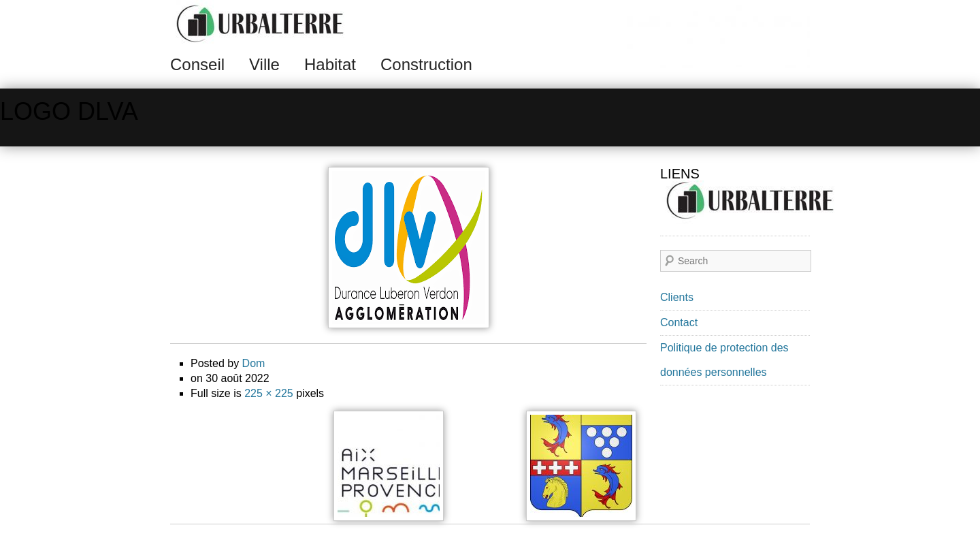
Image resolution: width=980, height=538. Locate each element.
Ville (264, 64)
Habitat (330, 64)
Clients (677, 297)
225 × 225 (269, 393)
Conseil (197, 64)
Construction (426, 64)
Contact (679, 322)
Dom (254, 363)
